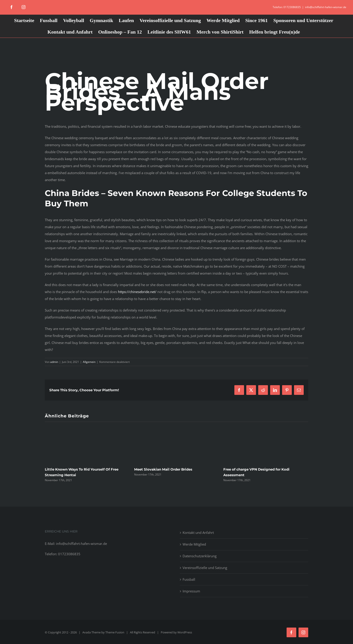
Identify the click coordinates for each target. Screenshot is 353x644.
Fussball (189, 579)
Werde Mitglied (194, 544)
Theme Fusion (115, 632)
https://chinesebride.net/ (137, 292)
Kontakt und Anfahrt (198, 532)
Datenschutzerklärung (200, 556)
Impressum (191, 591)
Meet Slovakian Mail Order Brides (163, 469)
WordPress (185, 632)
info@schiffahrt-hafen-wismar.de (326, 7)
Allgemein (89, 362)
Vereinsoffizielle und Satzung (205, 568)
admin (54, 362)
